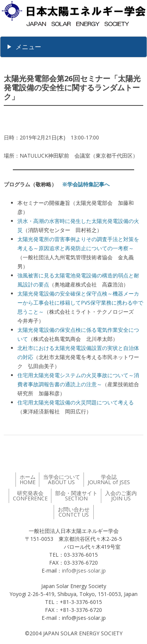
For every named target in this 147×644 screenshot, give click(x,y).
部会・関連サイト (76, 496)
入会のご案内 (121, 496)
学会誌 (109, 479)
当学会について (62, 479)
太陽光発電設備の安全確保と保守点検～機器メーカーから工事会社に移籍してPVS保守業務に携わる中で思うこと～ (80, 303)
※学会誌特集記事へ (86, 184)
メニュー (28, 47)
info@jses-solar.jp (84, 570)
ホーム (28, 479)
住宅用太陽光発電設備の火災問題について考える (76, 402)
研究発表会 (30, 496)
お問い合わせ (74, 512)
